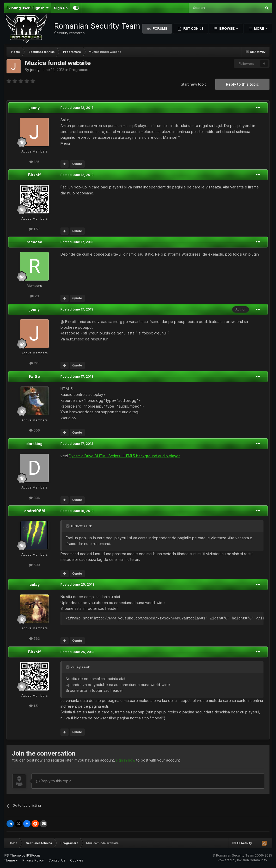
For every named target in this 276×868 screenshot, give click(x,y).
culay (35, 584)
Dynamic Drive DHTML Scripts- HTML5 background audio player (124, 456)
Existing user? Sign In (27, 8)
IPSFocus (33, 855)
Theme (11, 860)
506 (35, 430)
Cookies (77, 860)
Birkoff (34, 175)
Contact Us (57, 860)
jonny (35, 70)
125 (34, 162)
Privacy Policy (33, 860)
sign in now (126, 760)
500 (35, 565)
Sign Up (61, 8)
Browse (227, 28)
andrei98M (35, 511)
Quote (77, 164)
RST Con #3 (193, 28)
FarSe (34, 376)
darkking (34, 444)
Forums (160, 28)
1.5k (34, 229)
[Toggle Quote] (68, 526)
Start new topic (194, 84)
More (259, 28)
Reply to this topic (242, 84)
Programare (79, 70)
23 (35, 296)
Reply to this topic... (55, 781)
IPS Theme (12, 855)
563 (35, 638)
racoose (34, 242)
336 (35, 498)
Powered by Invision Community (242, 860)
